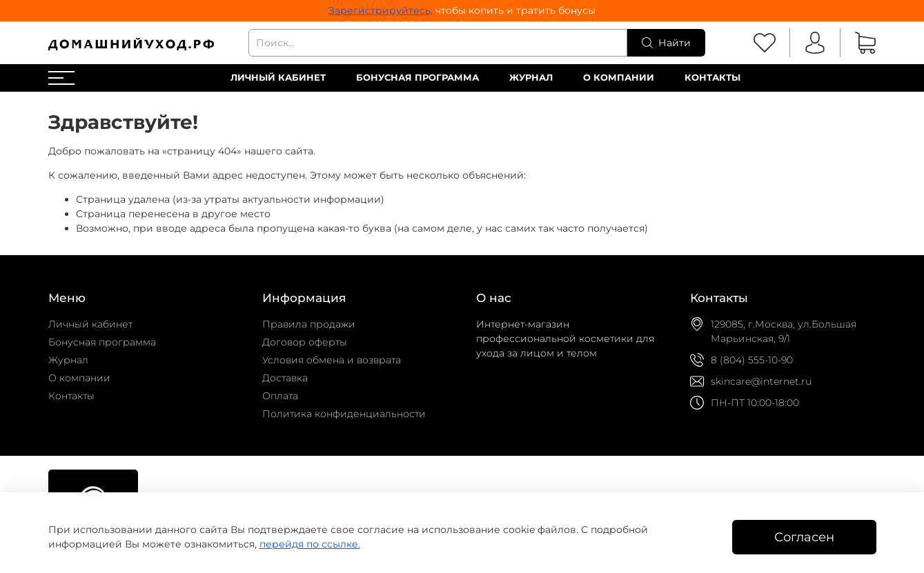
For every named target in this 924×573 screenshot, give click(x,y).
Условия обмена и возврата (332, 360)
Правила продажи (309, 324)
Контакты (712, 78)
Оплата (280, 396)
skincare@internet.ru (761, 381)
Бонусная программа (417, 78)
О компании (619, 78)
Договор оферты (305, 342)
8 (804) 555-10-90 (752, 360)
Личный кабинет (278, 78)
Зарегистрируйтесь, (381, 10)
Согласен (804, 537)
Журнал (531, 78)
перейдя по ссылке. (310, 544)
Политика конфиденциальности (344, 414)
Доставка (285, 378)
